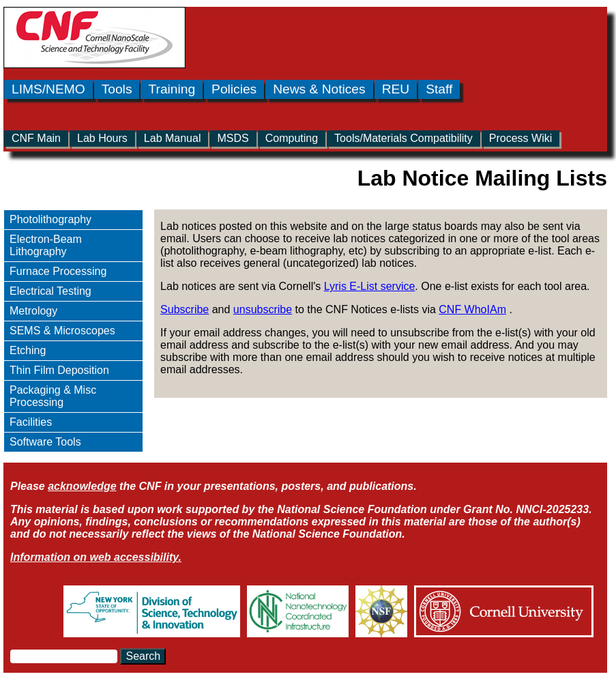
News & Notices (319, 89)
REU (396, 89)
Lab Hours (102, 138)
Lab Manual (173, 138)
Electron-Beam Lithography (46, 245)
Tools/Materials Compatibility (404, 138)
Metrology (33, 311)
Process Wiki (520, 138)
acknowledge (82, 486)
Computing (292, 138)
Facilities (31, 422)
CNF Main (36, 138)
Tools (117, 89)
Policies (234, 89)
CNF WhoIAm (472, 309)
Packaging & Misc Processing (53, 396)
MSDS (233, 138)
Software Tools (45, 442)
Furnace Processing (58, 271)
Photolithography (50, 219)
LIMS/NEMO (48, 89)
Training (172, 89)
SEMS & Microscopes (62, 331)
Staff (439, 89)
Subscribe (185, 309)
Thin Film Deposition (59, 370)
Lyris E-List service (370, 286)
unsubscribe (263, 309)
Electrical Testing (50, 291)
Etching (28, 350)
